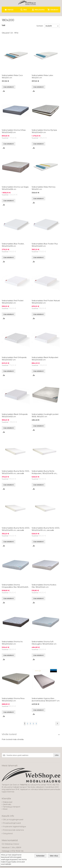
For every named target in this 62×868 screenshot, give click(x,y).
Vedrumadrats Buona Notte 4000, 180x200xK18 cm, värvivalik (46, 529)
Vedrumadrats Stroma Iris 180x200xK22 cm (12, 643)
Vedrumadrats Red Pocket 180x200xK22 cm (13, 302)
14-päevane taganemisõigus (14, 827)
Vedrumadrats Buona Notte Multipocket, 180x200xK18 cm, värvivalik (44, 472)
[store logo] (27, 3)
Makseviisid (8, 802)
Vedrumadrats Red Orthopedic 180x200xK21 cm (14, 359)
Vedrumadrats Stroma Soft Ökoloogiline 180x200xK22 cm (44, 643)
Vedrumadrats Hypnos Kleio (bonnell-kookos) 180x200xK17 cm (46, 700)
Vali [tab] (3, 25)
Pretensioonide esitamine (13, 830)
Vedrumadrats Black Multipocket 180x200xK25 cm (45, 359)
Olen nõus (54, 856)
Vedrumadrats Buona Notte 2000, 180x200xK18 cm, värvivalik (16, 529)
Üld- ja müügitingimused (13, 820)
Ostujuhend (8, 834)
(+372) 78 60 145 (17, 851)
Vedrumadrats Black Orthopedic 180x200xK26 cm (15, 415)
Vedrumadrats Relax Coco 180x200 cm (12, 77)
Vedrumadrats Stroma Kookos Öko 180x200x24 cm (44, 586)
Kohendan (40, 856)
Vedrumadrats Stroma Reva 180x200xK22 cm (13, 700)
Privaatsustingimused (12, 823)
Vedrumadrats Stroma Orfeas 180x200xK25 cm (14, 131)
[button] (4, 91)
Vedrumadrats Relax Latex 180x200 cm (42, 77)
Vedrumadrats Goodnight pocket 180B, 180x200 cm (45, 415)
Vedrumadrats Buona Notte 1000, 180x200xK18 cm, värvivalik (16, 472)
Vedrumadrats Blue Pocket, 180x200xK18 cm (13, 245)
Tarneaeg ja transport (12, 807)
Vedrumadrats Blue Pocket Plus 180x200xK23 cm (45, 245)
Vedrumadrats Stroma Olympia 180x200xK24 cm (44, 131)
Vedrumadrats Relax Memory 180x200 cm (44, 188)
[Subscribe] (57, 755)
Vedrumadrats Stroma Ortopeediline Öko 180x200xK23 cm (15, 586)
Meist (5, 809)
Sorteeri (40, 26)
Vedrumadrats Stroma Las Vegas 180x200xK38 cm (15, 188)
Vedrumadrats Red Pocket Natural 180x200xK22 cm (46, 302)
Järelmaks (7, 804)
